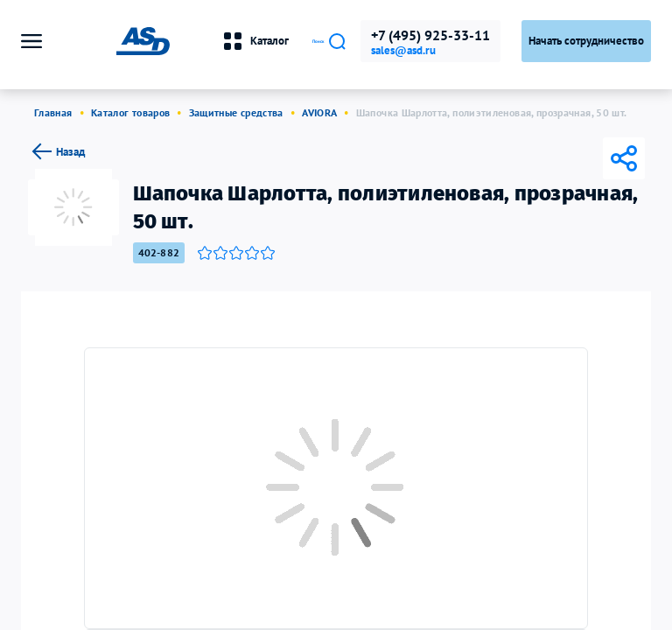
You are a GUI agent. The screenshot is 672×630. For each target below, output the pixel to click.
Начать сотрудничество (586, 41)
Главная (53, 112)
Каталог (187, 41)
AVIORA (319, 112)
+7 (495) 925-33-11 (430, 35)
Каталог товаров (130, 112)
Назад (56, 151)
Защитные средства (236, 112)
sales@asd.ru (403, 51)
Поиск (296, 41)
